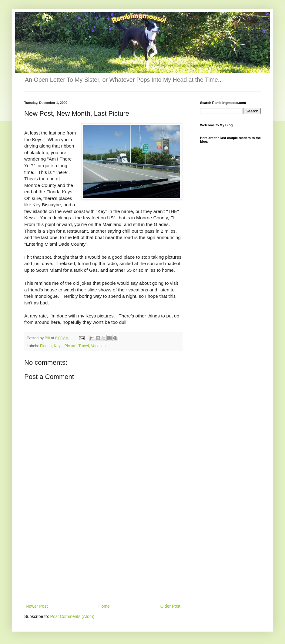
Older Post (170, 606)
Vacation (98, 346)
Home (104, 606)
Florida (46, 346)
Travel (84, 346)
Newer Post (37, 606)
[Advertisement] (103, 557)
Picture (70, 346)
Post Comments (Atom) (72, 616)
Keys (58, 346)
